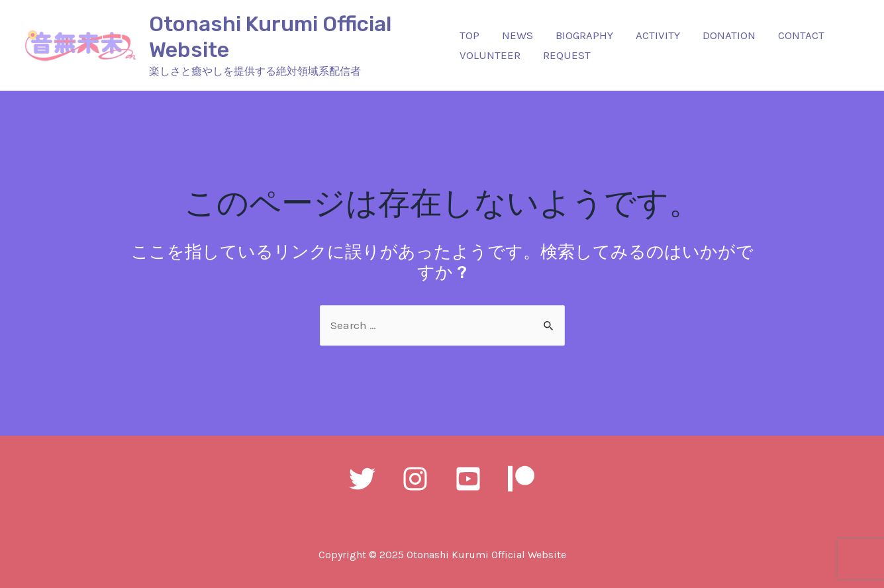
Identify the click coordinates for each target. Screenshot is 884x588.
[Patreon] (521, 479)
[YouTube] (468, 479)
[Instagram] (415, 479)
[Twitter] (362, 479)
